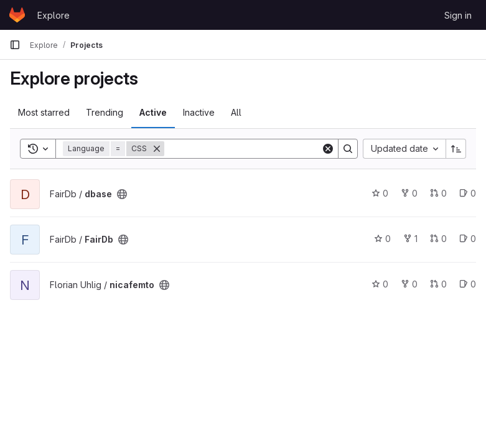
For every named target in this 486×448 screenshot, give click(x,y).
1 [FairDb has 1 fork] (410, 239)
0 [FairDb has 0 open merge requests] (438, 239)
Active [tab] (153, 112)
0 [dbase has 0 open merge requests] (438, 193)
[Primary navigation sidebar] (15, 45)
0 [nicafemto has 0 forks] (409, 284)
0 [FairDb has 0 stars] (382, 239)
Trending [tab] (105, 112)
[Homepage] (17, 15)
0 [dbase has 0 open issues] (468, 193)
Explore (54, 15)
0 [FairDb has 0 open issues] (468, 239)
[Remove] (157, 149)
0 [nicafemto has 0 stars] (380, 284)
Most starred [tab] (44, 112)
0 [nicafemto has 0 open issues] (468, 284)
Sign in (458, 15)
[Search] (243, 149)
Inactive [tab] (199, 112)
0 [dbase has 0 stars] (380, 193)
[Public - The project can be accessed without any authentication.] (122, 194)
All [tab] (236, 112)
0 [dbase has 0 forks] (409, 193)
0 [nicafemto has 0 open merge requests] (438, 284)
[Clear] (328, 149)
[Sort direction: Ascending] (456, 149)
